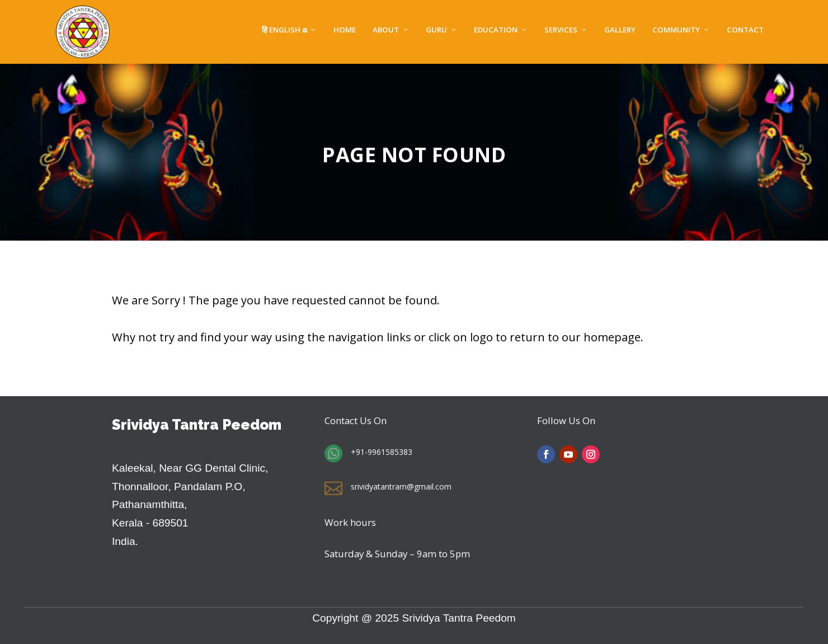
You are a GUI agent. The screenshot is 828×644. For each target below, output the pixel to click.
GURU (436, 30)
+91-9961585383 (382, 452)
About (386, 30)
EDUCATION (496, 30)
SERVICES (561, 30)
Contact (745, 30)
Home (345, 30)
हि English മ (284, 30)
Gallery (620, 30)
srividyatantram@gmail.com (401, 486)
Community (676, 30)
